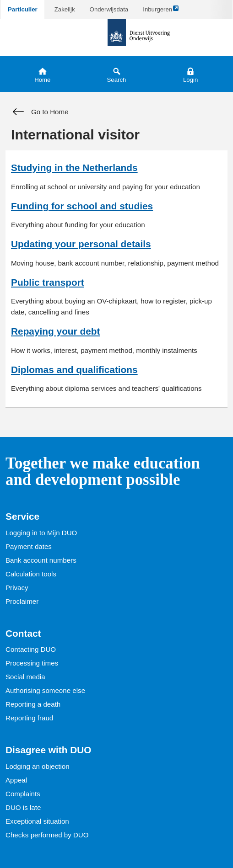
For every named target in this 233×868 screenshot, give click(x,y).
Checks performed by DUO (47, 835)
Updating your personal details (81, 244)
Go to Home (40, 112)
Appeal (16, 780)
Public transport (48, 282)
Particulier (23, 9)
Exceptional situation (37, 821)
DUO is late (23, 807)
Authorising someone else (45, 690)
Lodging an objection (38, 766)
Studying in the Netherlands (74, 168)
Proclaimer (22, 601)
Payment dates (29, 546)
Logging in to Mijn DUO (41, 533)
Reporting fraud (29, 718)
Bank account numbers (41, 560)
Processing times (32, 663)
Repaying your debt (55, 331)
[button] (190, 74)
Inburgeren (161, 11)
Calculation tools (31, 574)
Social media (25, 677)
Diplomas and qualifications (74, 370)
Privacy (17, 588)
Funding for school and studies (82, 206)
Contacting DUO (31, 649)
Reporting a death (33, 704)
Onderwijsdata (109, 9)
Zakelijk (65, 9)
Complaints (23, 794)
